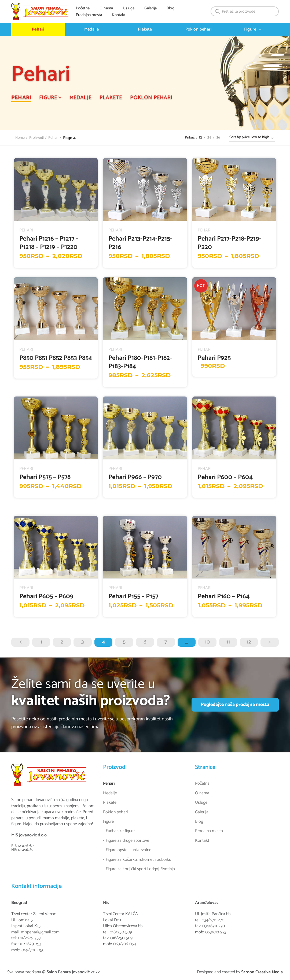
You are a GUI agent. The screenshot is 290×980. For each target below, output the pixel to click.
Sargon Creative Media (262, 972)
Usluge (201, 803)
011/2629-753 (29, 938)
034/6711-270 (213, 920)
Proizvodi (36, 138)
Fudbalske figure (120, 831)
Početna (202, 784)
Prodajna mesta (209, 831)
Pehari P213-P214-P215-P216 (140, 243)
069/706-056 (33, 950)
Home (20, 138)
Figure (108, 822)
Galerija (202, 812)
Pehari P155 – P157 (133, 596)
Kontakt (202, 841)
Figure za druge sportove (127, 841)
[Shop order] (252, 138)
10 (207, 642)
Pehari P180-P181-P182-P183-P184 (140, 362)
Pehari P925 (214, 358)
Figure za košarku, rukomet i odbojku (138, 860)
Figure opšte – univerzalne (129, 850)
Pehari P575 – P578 (45, 477)
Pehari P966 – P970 (135, 477)
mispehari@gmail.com (40, 932)
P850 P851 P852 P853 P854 (56, 358)
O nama (202, 793)
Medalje (110, 793)
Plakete (110, 803)
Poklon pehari (115, 812)
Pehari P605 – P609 (46, 596)
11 (228, 642)
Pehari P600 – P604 (225, 477)
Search (218, 11)
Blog (199, 822)
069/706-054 (125, 944)
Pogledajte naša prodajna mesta (235, 705)
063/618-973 (216, 932)
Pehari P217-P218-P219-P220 (230, 243)
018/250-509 (121, 932)
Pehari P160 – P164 (224, 596)
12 (249, 642)
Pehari (53, 138)
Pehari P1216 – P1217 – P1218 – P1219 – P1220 (49, 243)
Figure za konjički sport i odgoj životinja (140, 869)
